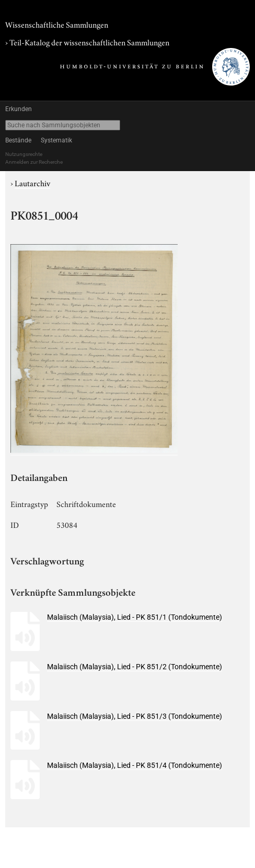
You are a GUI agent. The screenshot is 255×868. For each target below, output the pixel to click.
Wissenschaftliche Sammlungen (57, 24)
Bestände (18, 140)
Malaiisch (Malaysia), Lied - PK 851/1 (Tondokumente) (135, 617)
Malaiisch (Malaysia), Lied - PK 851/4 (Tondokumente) (135, 765)
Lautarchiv (32, 183)
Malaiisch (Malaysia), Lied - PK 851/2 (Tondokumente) (135, 667)
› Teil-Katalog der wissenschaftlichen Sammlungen (87, 42)
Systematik (56, 140)
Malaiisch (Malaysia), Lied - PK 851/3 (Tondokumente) (135, 716)
